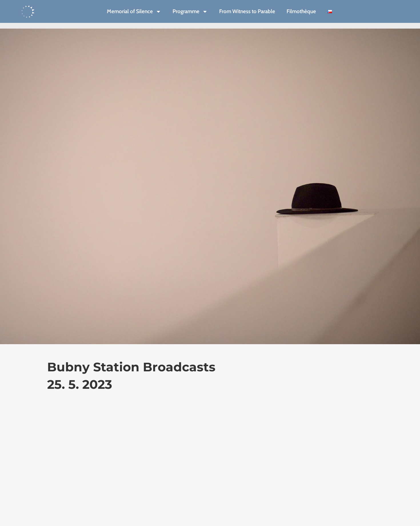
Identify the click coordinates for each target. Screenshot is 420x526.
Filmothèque (301, 11)
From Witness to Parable (247, 11)
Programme (190, 12)
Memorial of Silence (134, 12)
